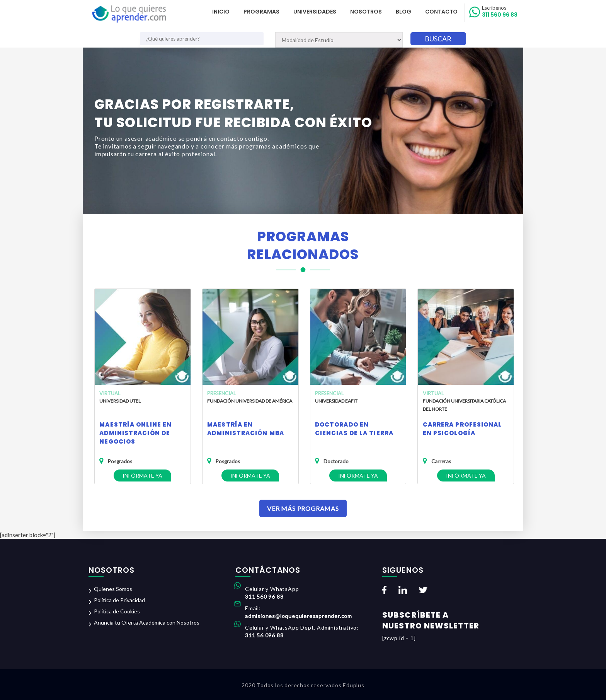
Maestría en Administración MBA (246, 429)
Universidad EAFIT (336, 401)
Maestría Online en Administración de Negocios (135, 433)
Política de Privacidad (119, 600)
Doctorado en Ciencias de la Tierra (354, 429)
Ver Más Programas (303, 508)
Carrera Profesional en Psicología (462, 429)
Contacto (441, 12)
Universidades (315, 12)
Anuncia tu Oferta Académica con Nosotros (147, 622)
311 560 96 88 (500, 12)
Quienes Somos (113, 589)
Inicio (221, 12)
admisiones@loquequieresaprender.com (299, 616)
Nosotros (366, 12)
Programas (261, 12)
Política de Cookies (117, 611)
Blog (403, 12)
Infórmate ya (142, 475)
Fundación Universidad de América (250, 401)
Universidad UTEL (120, 401)
